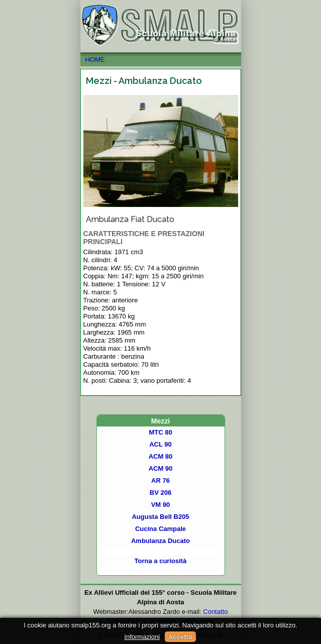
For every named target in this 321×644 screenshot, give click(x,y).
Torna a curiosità (161, 561)
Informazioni (142, 637)
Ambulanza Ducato (160, 541)
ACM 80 (161, 456)
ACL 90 (160, 444)
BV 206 (160, 493)
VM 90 (161, 505)
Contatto (215, 612)
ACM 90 (161, 468)
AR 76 (160, 480)
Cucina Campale (160, 529)
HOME (160, 60)
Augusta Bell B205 (160, 517)
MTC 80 (160, 432)
